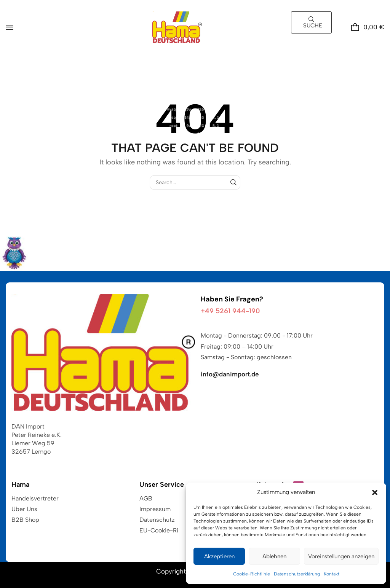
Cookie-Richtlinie (252, 574)
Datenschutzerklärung (297, 574)
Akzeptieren (219, 556)
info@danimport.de (230, 374)
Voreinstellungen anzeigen (341, 556)
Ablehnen (274, 556)
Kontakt (332, 574)
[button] (375, 492)
